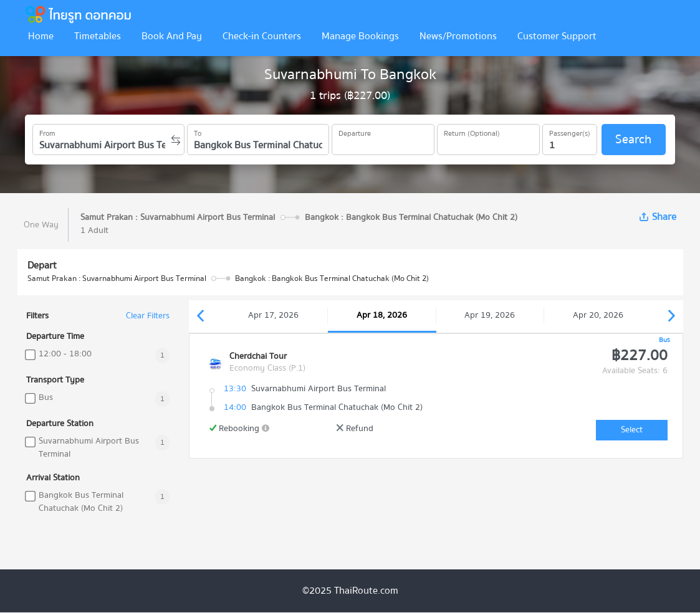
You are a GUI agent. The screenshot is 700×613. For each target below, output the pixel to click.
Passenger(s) (570, 131)
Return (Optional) (472, 131)
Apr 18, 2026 (382, 315)
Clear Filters (148, 316)
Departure (355, 131)
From (47, 131)
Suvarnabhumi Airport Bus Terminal (89, 448)
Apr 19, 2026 (490, 315)
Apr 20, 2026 (598, 315)
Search (633, 139)
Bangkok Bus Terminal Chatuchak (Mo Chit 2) (81, 502)
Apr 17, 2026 (273, 315)
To (198, 131)
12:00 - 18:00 (65, 354)
